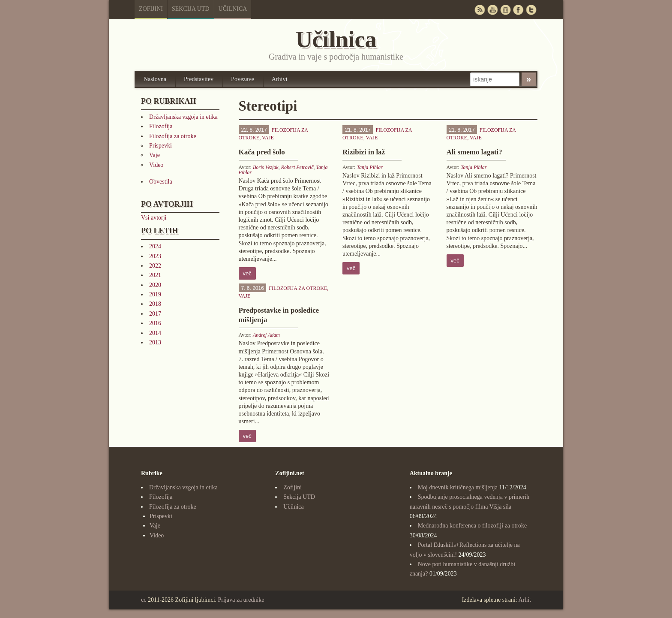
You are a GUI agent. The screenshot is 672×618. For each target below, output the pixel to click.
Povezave (243, 79)
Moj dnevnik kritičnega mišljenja (458, 487)
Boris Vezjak (266, 167)
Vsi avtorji (154, 218)
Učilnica (233, 9)
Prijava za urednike (241, 600)
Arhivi (280, 79)
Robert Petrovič (297, 167)
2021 (155, 275)
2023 (155, 256)
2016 (155, 323)
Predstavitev (199, 79)
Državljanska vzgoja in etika (183, 117)
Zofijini (151, 9)
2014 (155, 333)
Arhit (525, 600)
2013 (155, 342)
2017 (155, 314)
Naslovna (155, 79)
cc (144, 600)
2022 (155, 266)
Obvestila (161, 182)
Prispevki (160, 146)
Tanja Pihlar (370, 167)
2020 (155, 285)
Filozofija (161, 126)
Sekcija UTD (191, 9)
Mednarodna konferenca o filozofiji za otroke (472, 526)
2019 (155, 294)
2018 (155, 304)
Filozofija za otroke (173, 136)
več (247, 273)
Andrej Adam (266, 335)
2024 (155, 246)
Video (156, 165)
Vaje (154, 155)
